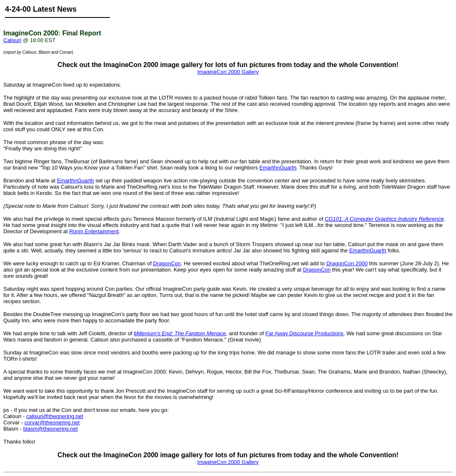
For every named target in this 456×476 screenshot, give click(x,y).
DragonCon (167, 263)
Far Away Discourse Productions (304, 333)
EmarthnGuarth (278, 168)
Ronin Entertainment (94, 231)
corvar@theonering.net (52, 422)
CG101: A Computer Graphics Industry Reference (384, 219)
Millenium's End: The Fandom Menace (180, 333)
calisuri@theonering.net (55, 416)
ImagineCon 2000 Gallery (228, 72)
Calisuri (12, 40)
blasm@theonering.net (51, 429)
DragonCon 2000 (347, 263)
